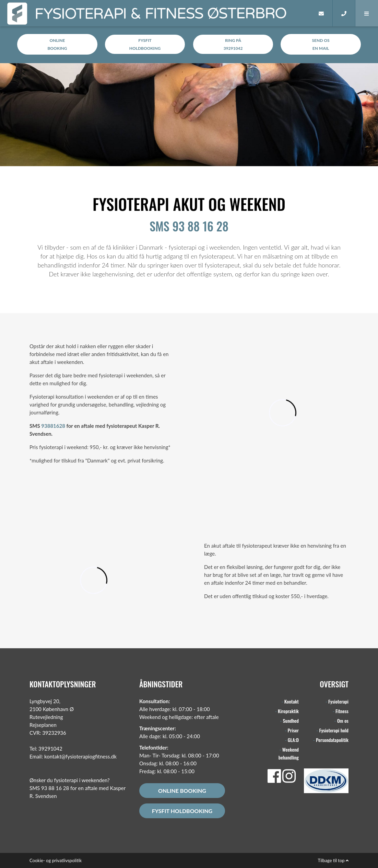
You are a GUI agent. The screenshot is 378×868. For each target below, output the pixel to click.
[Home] (299, 13)
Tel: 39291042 (46, 749)
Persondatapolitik (332, 740)
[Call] (344, 13)
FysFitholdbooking (145, 44)
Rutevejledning (46, 717)
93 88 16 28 (55, 788)
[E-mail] (321, 13)
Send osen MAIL (321, 44)
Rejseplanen (43, 725)
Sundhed (291, 721)
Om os (343, 721)
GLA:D (293, 740)
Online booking (182, 791)
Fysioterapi (338, 701)
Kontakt (292, 701)
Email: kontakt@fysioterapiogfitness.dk (73, 756)
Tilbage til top (333, 860)
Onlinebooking (57, 44)
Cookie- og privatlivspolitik (56, 860)
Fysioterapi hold (334, 730)
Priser (293, 730)
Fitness (342, 711)
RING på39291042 (233, 44)
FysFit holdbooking (182, 811)
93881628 (53, 426)
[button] (367, 13)
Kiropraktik (288, 711)
